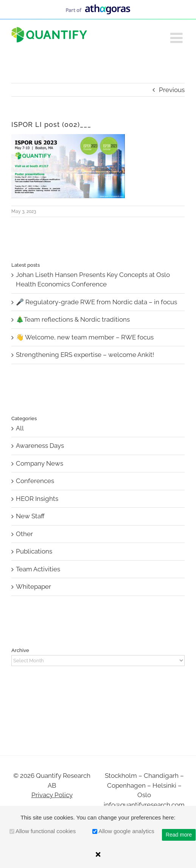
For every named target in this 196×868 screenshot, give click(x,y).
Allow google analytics (126, 831)
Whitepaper (33, 586)
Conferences (35, 481)
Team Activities (38, 569)
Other (24, 534)
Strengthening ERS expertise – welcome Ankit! (85, 355)
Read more (179, 835)
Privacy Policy (52, 795)
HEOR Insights (37, 499)
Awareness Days (40, 446)
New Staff (30, 516)
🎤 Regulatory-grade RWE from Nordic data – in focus (96, 302)
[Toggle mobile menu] (177, 38)
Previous (172, 90)
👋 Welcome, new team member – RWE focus (85, 337)
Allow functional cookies (46, 831)
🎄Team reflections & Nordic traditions (73, 319)
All (20, 428)
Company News (40, 463)
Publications (34, 551)
